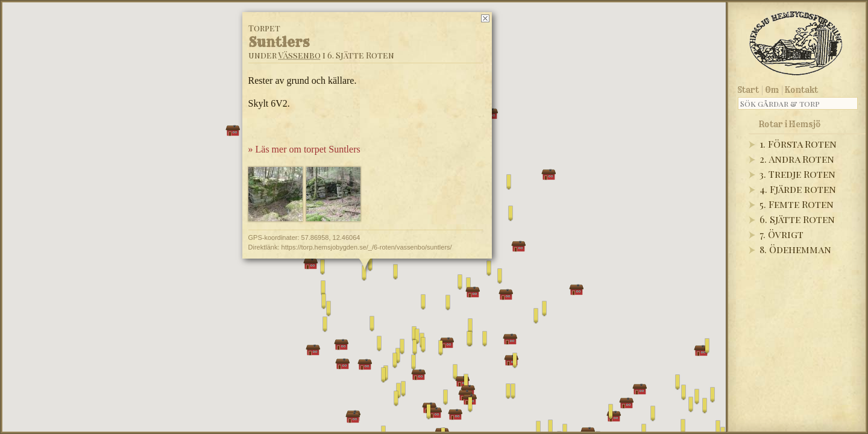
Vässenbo (300, 55)
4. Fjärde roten (798, 189)
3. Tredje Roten (797, 174)
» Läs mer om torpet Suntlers (304, 149)
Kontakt (801, 90)
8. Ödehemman (795, 249)
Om (772, 90)
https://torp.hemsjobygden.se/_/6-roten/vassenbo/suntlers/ (367, 247)
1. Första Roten (798, 144)
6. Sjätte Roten (797, 219)
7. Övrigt (782, 234)
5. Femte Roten (797, 204)
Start (748, 90)
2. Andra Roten (797, 159)
